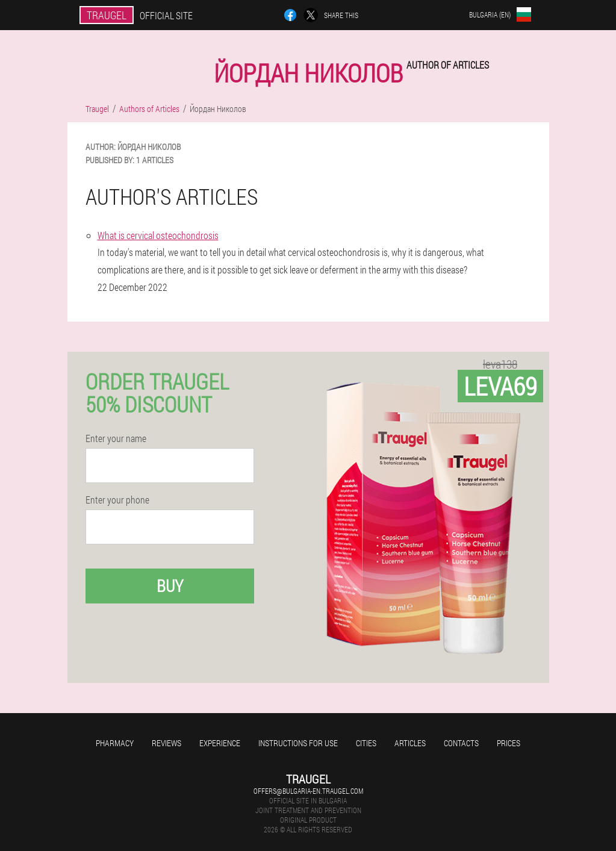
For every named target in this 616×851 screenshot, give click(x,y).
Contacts (461, 743)
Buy (170, 586)
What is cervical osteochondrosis (158, 235)
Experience (220, 743)
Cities (366, 743)
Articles (410, 743)
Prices (509, 743)
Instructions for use (298, 743)
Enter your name (116, 438)
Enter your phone (117, 500)
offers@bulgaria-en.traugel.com (308, 791)
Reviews (166, 743)
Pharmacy (115, 743)
